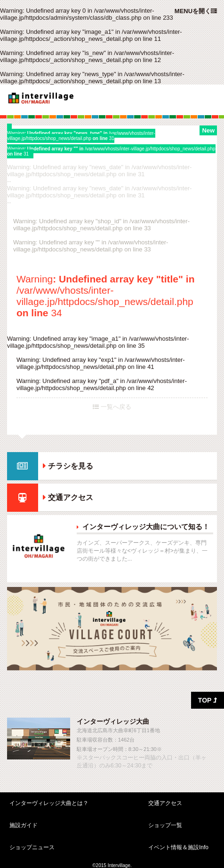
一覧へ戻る (112, 407)
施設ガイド (24, 825)
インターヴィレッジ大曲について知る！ (146, 527)
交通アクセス (71, 497)
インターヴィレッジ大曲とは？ (49, 803)
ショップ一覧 (165, 825)
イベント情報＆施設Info (178, 847)
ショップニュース (32, 847)
